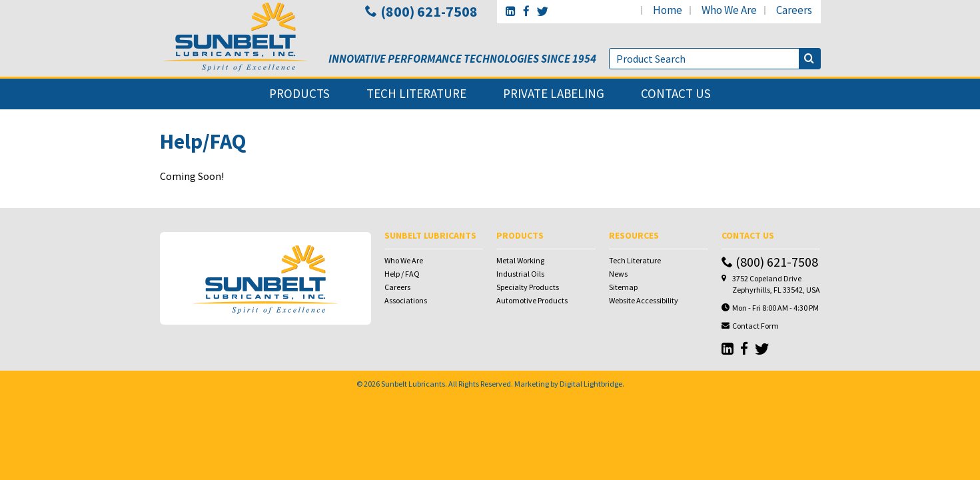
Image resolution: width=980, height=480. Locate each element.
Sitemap (623, 287)
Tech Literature (635, 260)
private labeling (554, 94)
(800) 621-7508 (421, 11)
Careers (397, 287)
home (668, 10)
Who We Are (404, 260)
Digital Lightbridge (591, 384)
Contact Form (755, 326)
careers (794, 10)
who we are (729, 10)
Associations (406, 300)
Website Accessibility (644, 300)
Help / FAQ (402, 274)
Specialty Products (528, 287)
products (299, 94)
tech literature (416, 94)
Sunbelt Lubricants (413, 384)
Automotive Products (532, 300)
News (618, 274)
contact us (676, 94)
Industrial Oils (520, 274)
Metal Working (520, 260)
